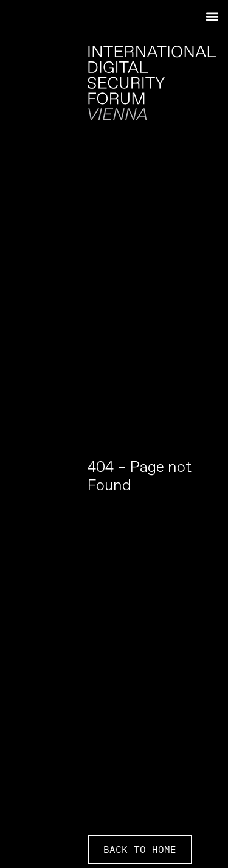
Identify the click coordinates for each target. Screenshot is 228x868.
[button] (212, 16)
